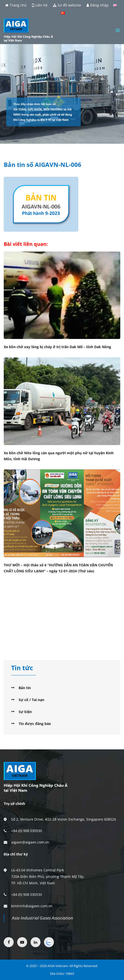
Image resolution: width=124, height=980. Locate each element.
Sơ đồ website (67, 5)
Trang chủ (16, 5)
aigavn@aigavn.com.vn (30, 842)
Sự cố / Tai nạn (31, 700)
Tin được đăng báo (35, 724)
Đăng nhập (98, 5)
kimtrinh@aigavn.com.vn (32, 906)
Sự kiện (25, 712)
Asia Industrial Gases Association (42, 918)
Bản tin (25, 688)
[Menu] (118, 30)
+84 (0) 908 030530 (27, 831)
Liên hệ (40, 5)
